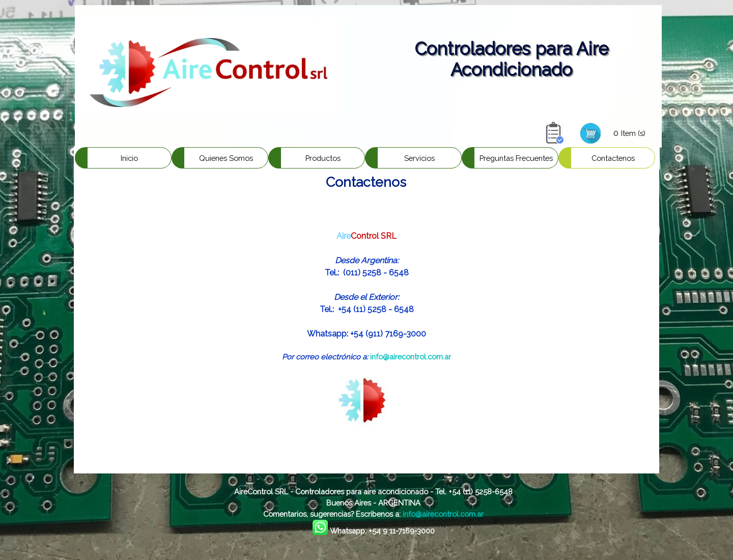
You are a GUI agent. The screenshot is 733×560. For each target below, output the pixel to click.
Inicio (129, 158)
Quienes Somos (226, 158)
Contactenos (613, 158)
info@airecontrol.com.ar (411, 357)
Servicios (419, 158)
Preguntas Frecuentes (516, 158)
